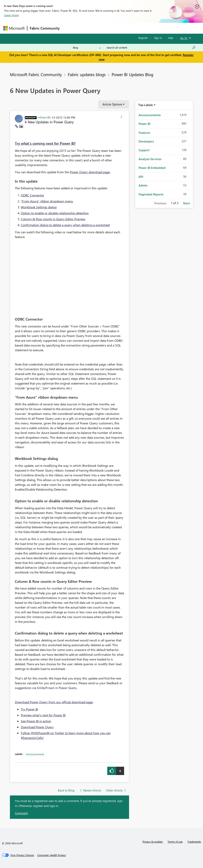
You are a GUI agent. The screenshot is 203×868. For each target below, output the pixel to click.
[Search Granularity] (87, 48)
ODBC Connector (33, 195)
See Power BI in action (36, 721)
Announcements (35, 754)
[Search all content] (151, 48)
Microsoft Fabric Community (36, 74)
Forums (69, 28)
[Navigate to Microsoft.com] (14, 28)
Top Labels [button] (146, 105)
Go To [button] (184, 38)
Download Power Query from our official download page (54, 702)
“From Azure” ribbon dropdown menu (47, 201)
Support (144, 150)
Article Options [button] (112, 104)
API (141, 177)
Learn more (11, 15)
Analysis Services (150, 159)
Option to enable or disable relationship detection (55, 213)
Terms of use (175, 842)
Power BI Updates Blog (132, 74)
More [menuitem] (151, 28)
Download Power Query (37, 727)
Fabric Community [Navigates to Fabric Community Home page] (45, 28)
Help (171, 38)
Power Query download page (90, 172)
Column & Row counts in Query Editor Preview (53, 219)
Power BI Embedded (152, 168)
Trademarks (194, 842)
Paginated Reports (151, 194)
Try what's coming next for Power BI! (45, 143)
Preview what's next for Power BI (43, 715)
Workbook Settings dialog (39, 207)
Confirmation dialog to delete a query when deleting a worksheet (65, 225)
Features (144, 133)
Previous (160, 203)
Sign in (158, 38)
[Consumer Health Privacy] (52, 855)
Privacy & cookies (153, 842)
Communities (120, 28)
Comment (21, 813)
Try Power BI (29, 709)
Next (186, 203)
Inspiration (86, 28)
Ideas (102, 28)
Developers (146, 141)
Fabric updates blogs (87, 74)
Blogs (138, 28)
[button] (121, 118)
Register (143, 38)
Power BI (144, 124)
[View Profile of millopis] (42, 117)
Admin (143, 185)
